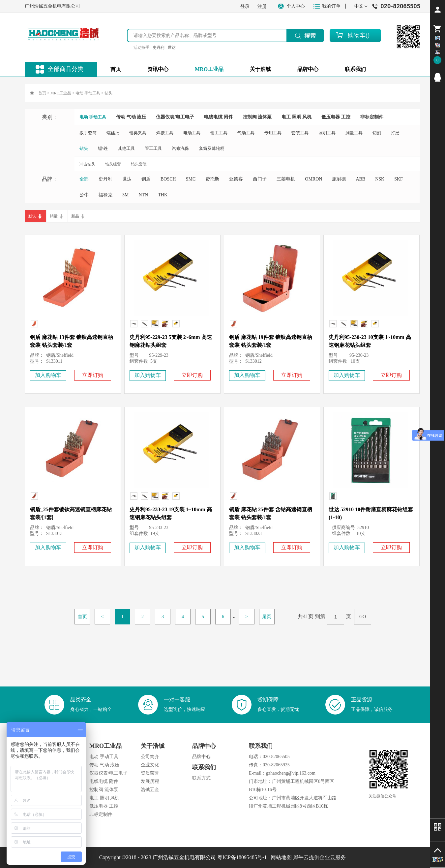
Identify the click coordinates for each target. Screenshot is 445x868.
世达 (172, 48)
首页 (116, 69)
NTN (143, 195)
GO (363, 617)
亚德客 (236, 179)
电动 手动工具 (88, 93)
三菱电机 (286, 179)
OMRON (313, 179)
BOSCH (168, 179)
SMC (191, 179)
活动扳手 (141, 48)
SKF (399, 179)
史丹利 (159, 48)
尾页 (267, 617)
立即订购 (93, 375)
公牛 (84, 195)
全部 (84, 179)
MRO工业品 (61, 93)
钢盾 (146, 179)
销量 (54, 216)
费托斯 (212, 179)
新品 (75, 216)
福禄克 (105, 195)
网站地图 (280, 857)
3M (125, 195)
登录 (245, 6)
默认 (32, 216)
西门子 (260, 179)
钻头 (108, 93)
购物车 (357, 35)
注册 (262, 6)
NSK (380, 179)
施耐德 (339, 179)
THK (163, 195)
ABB (360, 179)
